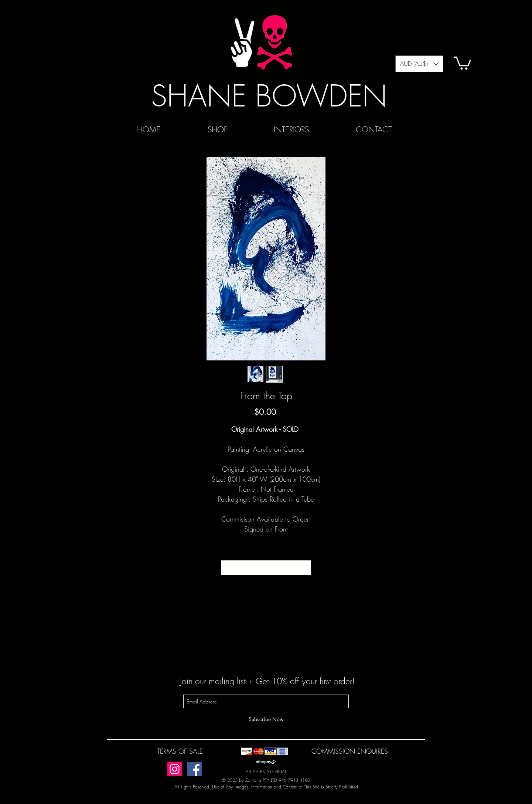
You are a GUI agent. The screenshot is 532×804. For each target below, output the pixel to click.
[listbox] (419, 64)
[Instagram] (175, 769)
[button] (419, 64)
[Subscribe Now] (266, 719)
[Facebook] (195, 769)
